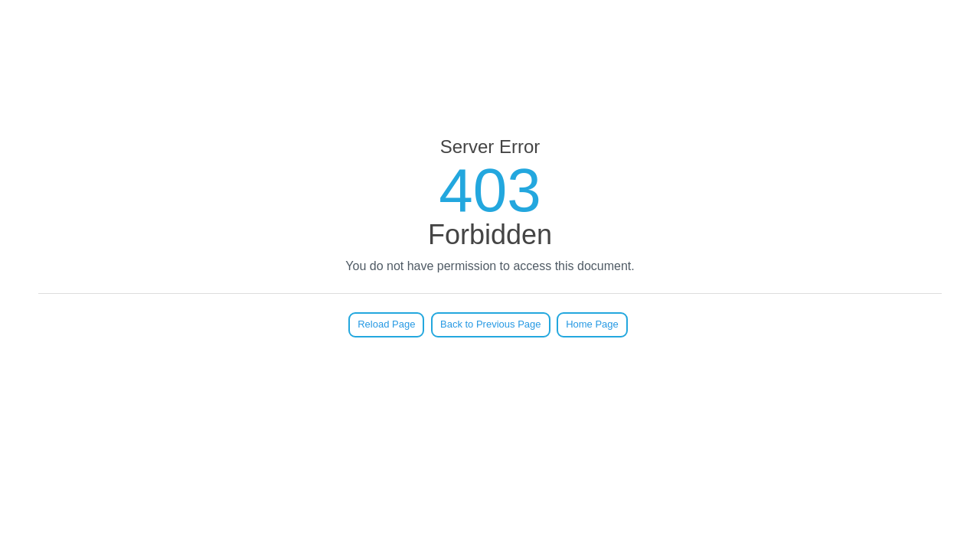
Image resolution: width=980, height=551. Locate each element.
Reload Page (386, 324)
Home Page (592, 324)
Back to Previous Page (491, 324)
